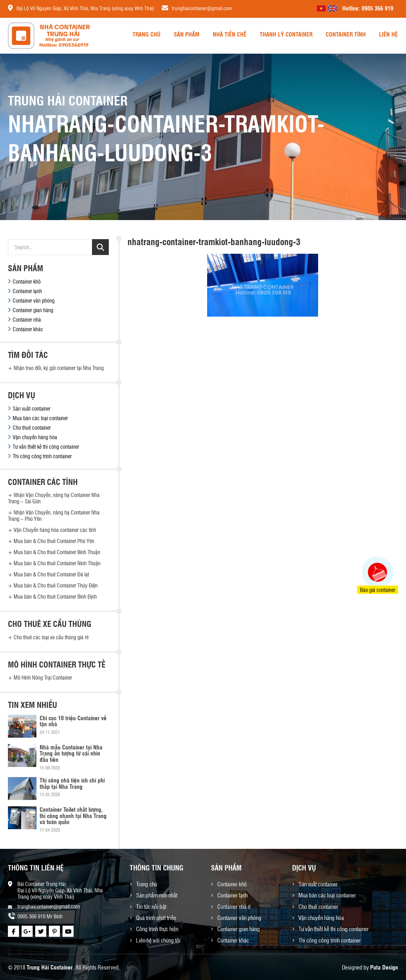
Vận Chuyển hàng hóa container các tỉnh (55, 530)
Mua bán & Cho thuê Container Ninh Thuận (57, 563)
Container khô (27, 281)
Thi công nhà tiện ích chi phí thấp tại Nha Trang (72, 783)
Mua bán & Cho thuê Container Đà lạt (51, 574)
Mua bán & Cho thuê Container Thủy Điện (56, 585)
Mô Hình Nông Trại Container (43, 677)
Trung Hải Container (50, 967)
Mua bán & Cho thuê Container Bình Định (55, 596)
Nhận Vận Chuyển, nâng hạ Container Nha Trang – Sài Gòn (54, 498)
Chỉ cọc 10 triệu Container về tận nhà (73, 721)
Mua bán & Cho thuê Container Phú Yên (54, 541)
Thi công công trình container (42, 456)
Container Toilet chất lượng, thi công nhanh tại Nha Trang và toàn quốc (73, 816)
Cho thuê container (32, 427)
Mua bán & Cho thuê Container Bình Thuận (57, 552)
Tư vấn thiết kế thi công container (46, 446)
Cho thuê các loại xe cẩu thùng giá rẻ (51, 637)
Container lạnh (27, 291)
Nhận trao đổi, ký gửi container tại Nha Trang (59, 368)
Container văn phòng (34, 300)
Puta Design (384, 967)
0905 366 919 (377, 8)
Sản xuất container (32, 408)
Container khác (28, 329)
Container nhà (27, 319)
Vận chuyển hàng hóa (35, 437)
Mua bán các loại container (40, 418)
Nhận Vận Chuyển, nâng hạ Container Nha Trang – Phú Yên (54, 515)
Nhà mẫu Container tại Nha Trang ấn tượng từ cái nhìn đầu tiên (71, 753)
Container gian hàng (33, 310)
